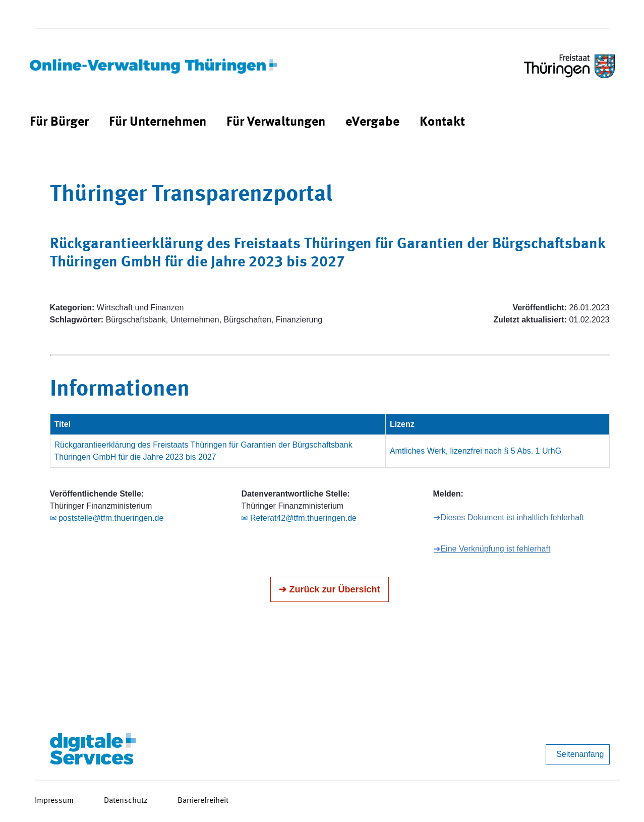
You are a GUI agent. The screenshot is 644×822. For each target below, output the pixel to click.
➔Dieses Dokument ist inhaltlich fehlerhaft (509, 517)
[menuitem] (59, 122)
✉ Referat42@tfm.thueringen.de (299, 518)
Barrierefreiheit (203, 801)
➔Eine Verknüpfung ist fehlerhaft (492, 549)
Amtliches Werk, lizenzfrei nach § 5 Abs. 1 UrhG (476, 451)
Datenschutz (126, 801)
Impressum (54, 801)
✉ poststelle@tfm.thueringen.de (107, 518)
